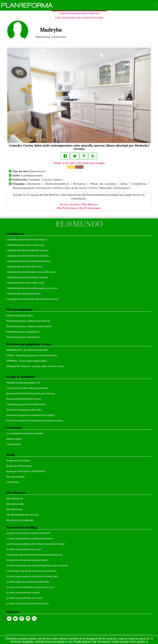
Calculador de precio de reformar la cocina (27, 250)
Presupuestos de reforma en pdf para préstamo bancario (34, 555)
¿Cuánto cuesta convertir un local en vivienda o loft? (32, 576)
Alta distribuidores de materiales (23, 515)
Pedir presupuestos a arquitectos (23, 332)
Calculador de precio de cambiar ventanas (27, 277)
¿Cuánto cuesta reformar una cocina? (25, 598)
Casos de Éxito (14, 444)
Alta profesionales (15, 504)
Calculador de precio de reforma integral (26, 239)
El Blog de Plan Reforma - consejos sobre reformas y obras (35, 366)
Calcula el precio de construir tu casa (79, 17)
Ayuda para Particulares (18, 460)
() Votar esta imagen (92, 163)
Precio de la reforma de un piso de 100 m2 (27, 560)
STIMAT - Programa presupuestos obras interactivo (32, 355)
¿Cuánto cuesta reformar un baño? (23, 593)
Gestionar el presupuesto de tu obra (24, 410)
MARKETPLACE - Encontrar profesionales (27, 350)
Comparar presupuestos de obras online (26, 404)
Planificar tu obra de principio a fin (23, 383)
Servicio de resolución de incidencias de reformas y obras (35, 420)
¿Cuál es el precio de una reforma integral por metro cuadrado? (37, 565)
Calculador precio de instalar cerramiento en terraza (32, 299)
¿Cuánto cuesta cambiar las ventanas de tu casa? (30, 587)
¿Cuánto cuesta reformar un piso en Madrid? (28, 533)
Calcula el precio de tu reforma (79, 13)
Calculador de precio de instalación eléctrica (28, 261)
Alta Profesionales (90, 208)
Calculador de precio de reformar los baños (28, 256)
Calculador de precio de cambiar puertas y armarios (32, 288)
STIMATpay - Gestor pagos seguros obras (27, 361)
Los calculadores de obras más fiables (25, 433)
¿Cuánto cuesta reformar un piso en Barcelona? (30, 538)
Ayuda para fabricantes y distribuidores (26, 471)
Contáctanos (13, 482)
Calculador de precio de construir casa (25, 245)
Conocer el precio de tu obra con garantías (27, 388)
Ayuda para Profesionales (19, 466)
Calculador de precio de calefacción (24, 266)
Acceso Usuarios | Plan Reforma (79, 204)
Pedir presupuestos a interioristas (23, 337)
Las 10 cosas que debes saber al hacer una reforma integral (36, 544)
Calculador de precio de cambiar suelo (25, 283)
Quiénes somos (14, 439)
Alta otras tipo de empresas (20, 520)
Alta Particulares (67, 208)
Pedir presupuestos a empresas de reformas (28, 321)
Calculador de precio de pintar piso (24, 293)
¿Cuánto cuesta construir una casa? (24, 549)
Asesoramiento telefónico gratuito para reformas (31, 393)
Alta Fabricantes (14, 509)
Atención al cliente (16, 477)
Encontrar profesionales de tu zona (24, 399)
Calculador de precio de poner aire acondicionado (31, 272)
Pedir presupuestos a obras (20, 315)
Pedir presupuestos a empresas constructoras (29, 326)
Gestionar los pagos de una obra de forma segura (31, 415)
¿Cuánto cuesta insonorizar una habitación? (28, 582)
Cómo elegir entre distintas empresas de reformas (31, 571)
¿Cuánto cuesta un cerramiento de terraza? (28, 603)
